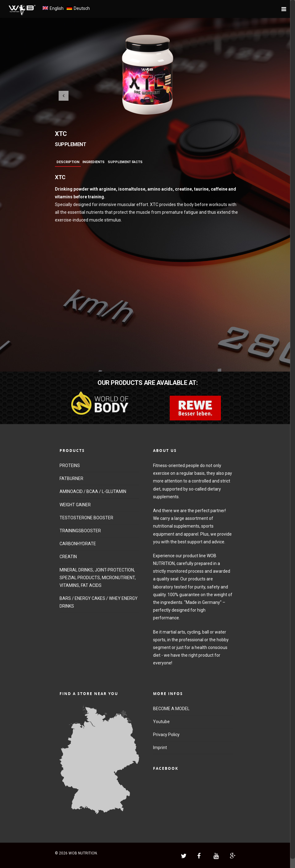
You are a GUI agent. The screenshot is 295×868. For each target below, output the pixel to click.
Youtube (161, 722)
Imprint (160, 748)
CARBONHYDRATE (78, 544)
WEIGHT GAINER (75, 505)
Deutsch (82, 8)
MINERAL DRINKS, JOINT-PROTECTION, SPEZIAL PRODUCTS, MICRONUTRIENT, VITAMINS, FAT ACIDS (98, 578)
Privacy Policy (166, 735)
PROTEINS (70, 466)
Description (68, 162)
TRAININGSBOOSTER (80, 531)
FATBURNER (71, 478)
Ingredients (93, 162)
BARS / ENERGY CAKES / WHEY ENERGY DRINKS (99, 602)
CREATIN (68, 557)
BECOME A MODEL (171, 709)
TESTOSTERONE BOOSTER (86, 518)
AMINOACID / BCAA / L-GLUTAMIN (93, 491)
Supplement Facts (125, 162)
